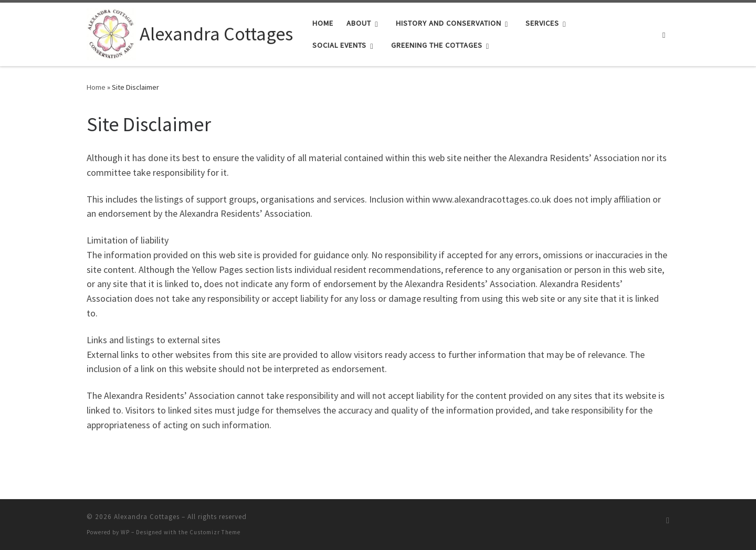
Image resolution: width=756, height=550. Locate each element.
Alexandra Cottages (147, 517)
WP (125, 532)
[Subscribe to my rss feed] (668, 520)
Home (96, 87)
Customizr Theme (215, 532)
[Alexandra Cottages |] (111, 32)
